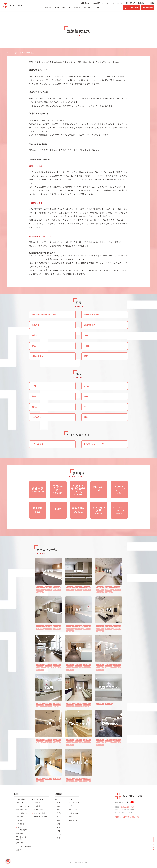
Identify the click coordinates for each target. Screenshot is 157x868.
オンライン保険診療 (24, 846)
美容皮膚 (20, 833)
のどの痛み (37, 417)
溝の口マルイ (74, 810)
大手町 (59, 813)
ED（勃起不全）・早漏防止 (23, 838)
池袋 (58, 810)
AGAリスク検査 (40, 813)
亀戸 (58, 817)
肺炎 (34, 346)
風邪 (86, 356)
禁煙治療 (20, 843)
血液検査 (37, 803)
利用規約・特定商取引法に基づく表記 (127, 817)
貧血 (86, 335)
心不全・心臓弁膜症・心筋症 (44, 315)
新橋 (58, 824)
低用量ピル (22, 820)
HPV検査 (37, 806)
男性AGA (20, 803)
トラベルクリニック (40, 444)
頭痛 (86, 396)
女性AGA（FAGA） (23, 806)
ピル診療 (20, 817)
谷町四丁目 (73, 820)
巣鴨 (58, 827)
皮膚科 (19, 850)
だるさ (87, 386)
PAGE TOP (153, 847)
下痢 (34, 386)
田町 (58, 831)
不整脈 (87, 346)
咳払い (35, 407)
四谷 (58, 838)
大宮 (71, 806)
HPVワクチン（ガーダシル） (96, 444)
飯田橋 (59, 806)
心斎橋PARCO (74, 813)
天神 (71, 817)
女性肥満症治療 (22, 810)
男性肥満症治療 (22, 813)
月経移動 (21, 824)
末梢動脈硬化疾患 (92, 315)
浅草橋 (59, 803)
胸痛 (34, 396)
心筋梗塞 (36, 325)
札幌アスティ (74, 803)
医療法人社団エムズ (127, 807)
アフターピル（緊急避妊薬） (24, 828)
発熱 (86, 417)
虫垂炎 (35, 335)
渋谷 (58, 820)
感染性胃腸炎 (38, 356)
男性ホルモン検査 (40, 817)
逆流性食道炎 (90, 325)
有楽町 (59, 834)
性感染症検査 (39, 810)
